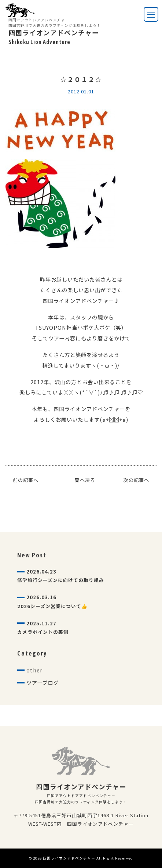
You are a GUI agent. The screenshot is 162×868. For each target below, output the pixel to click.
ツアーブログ (43, 683)
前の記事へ (26, 480)
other (34, 670)
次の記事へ (136, 480)
